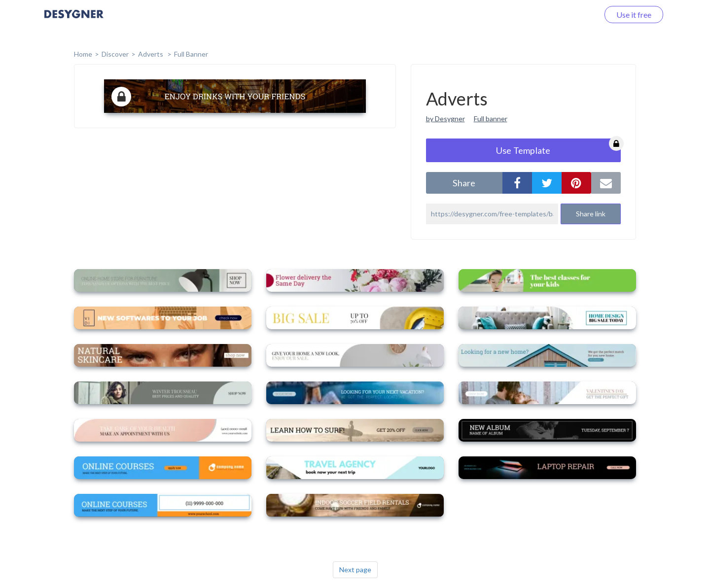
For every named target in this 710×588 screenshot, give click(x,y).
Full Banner (191, 54)
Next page (355, 570)
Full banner (491, 119)
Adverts (151, 54)
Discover (115, 54)
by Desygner (445, 119)
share (464, 183)
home (83, 54)
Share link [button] (591, 214)
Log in (576, 15)
